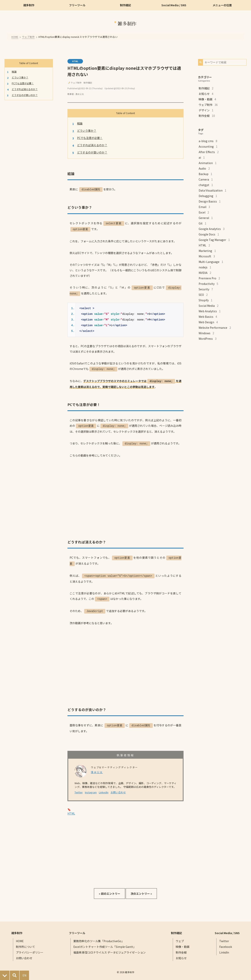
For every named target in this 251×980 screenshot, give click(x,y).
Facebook (224, 944)
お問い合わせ (118, 789)
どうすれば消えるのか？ (25, 89)
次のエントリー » (141, 890)
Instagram (91, 789)
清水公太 (80, 94)
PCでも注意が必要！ (23, 83)
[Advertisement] (125, 847)
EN (24, 975)
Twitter (79, 789)
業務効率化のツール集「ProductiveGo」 (99, 938)
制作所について (27, 944)
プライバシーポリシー (31, 949)
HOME (16, 37)
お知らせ (181, 955)
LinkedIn (104, 789)
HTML (75, 61)
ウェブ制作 (29, 37)
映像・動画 (182, 944)
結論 (14, 71)
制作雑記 (88, 82)
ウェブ (179, 938)
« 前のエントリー (110, 890)
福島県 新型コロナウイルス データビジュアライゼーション (110, 949)
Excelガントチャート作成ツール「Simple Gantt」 (105, 944)
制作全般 (181, 949)
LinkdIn (223, 949)
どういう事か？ (20, 77)
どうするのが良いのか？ (25, 95)
